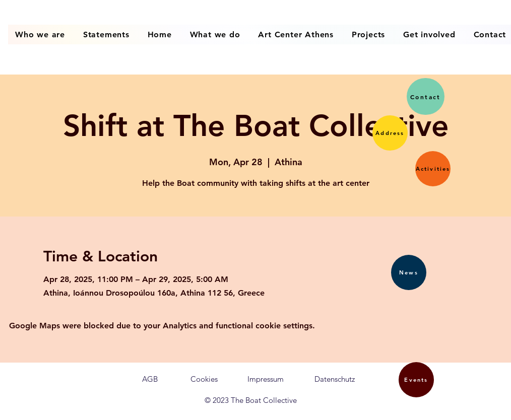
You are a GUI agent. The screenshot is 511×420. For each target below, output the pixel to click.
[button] (390, 133)
